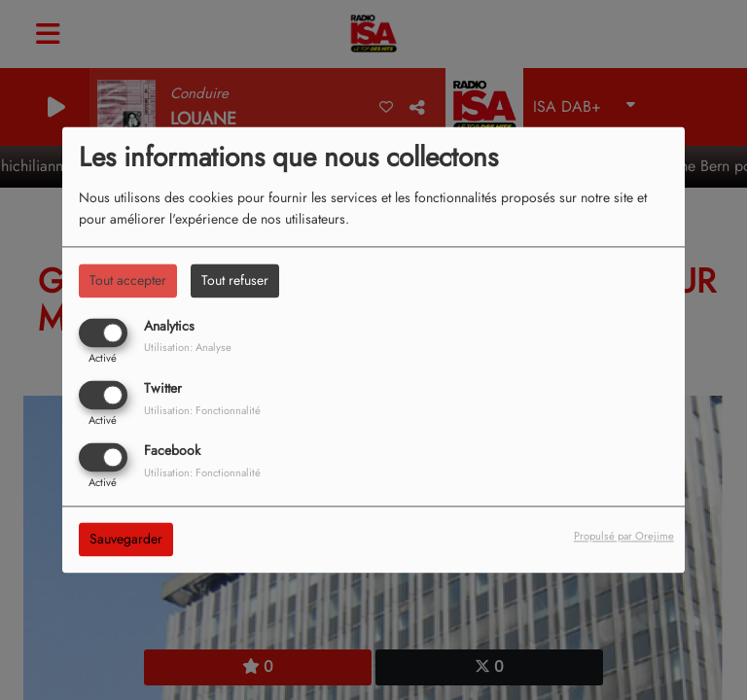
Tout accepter (128, 280)
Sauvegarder (126, 540)
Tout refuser (235, 280)
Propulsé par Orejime (624, 537)
